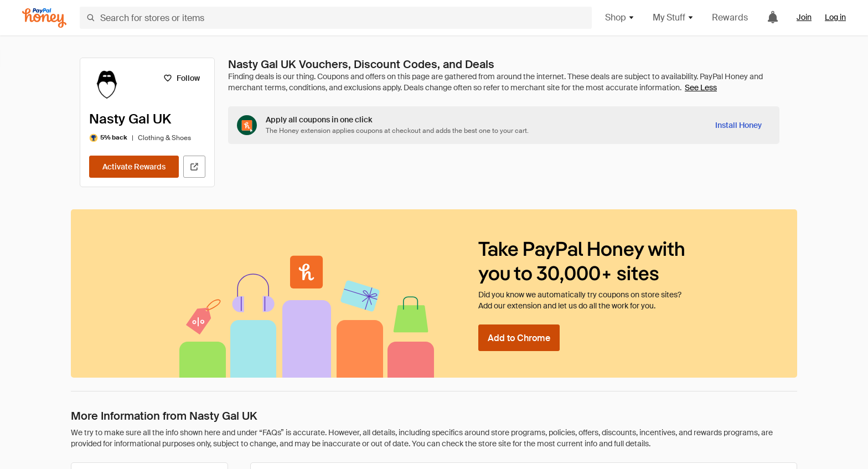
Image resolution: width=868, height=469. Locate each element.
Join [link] (804, 17)
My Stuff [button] (673, 17)
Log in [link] (835, 17)
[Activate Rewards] (134, 167)
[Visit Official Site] (194, 167)
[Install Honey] (738, 125)
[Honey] (44, 18)
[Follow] (181, 78)
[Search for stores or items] (336, 18)
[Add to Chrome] (519, 338)
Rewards (730, 17)
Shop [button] (620, 17)
